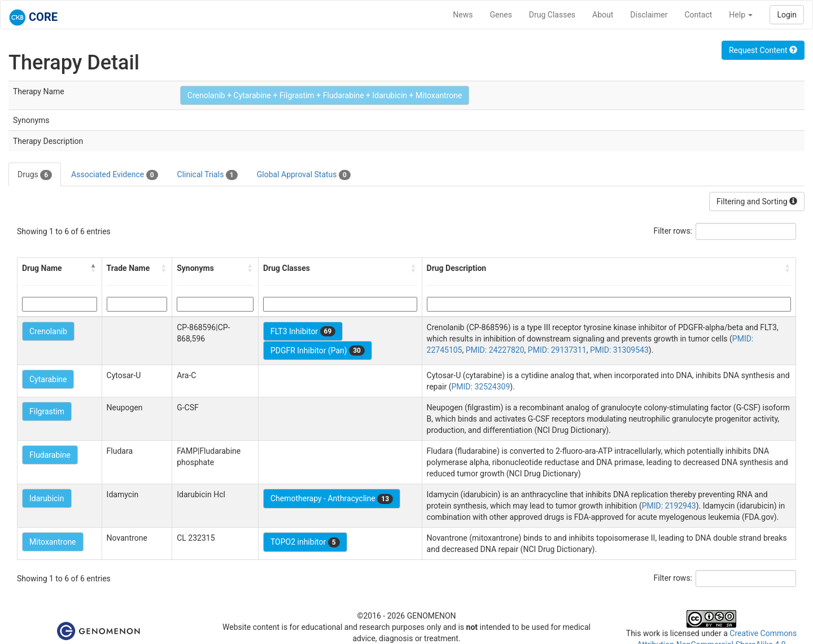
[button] (94, 268)
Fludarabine (50, 455)
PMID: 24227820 (495, 350)
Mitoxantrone (53, 542)
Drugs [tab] (35, 175)
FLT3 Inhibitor (303, 331)
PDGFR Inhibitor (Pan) (318, 351)
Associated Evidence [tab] (114, 175)
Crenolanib (48, 331)
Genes (501, 15)
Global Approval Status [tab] (304, 175)
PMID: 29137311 (557, 350)
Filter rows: (673, 231)
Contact (698, 15)
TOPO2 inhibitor (305, 542)
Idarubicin (47, 498)
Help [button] (741, 15)
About (603, 15)
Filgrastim (47, 411)
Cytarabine (48, 379)
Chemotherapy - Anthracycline (332, 499)
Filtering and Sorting (757, 201)
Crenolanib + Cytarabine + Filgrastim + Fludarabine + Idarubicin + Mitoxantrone (325, 95)
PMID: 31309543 (619, 350)
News (463, 15)
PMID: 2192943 (669, 506)
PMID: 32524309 (480, 387)
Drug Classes (552, 15)
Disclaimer (649, 15)
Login (787, 15)
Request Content (763, 50)
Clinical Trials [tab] (207, 175)
